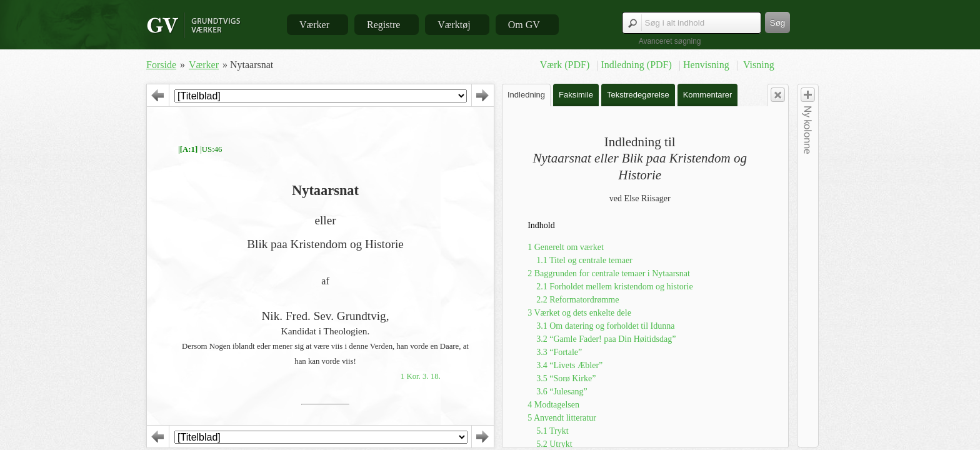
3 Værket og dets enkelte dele (579, 313)
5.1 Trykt (552, 431)
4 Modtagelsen (553, 405)
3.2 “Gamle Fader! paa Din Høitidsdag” (606, 339)
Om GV (524, 25)
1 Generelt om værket (566, 247)
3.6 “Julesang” (562, 392)
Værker (314, 25)
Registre (383, 25)
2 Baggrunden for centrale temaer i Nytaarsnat (609, 273)
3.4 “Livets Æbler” (569, 365)
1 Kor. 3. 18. (421, 376)
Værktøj (454, 25)
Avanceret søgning (670, 41)
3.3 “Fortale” (559, 352)
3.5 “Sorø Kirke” (566, 378)
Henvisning (707, 65)
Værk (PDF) (566, 65)
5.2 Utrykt (554, 444)
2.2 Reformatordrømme (577, 300)
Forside (161, 65)
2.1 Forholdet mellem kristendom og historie (614, 287)
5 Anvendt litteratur (562, 418)
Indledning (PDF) (637, 65)
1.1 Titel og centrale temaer (584, 260)
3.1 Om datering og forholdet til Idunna (605, 326)
